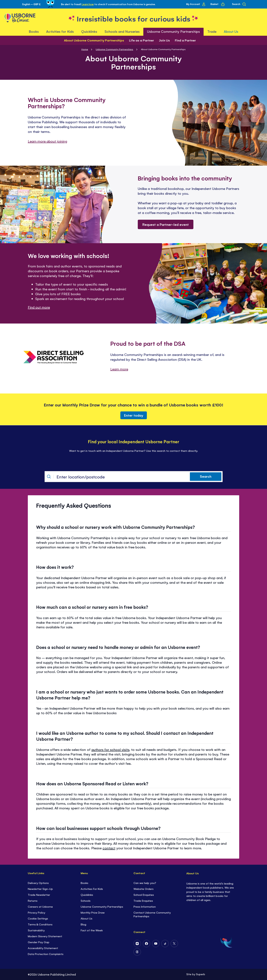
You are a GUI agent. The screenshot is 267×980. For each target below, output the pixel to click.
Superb (201, 974)
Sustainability (36, 930)
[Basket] (217, 4)
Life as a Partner (141, 40)
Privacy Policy (37, 912)
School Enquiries (144, 895)
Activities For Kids (92, 889)
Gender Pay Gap (39, 942)
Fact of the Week (92, 930)
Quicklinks (87, 895)
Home (85, 49)
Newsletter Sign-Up (40, 889)
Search (206, 476)
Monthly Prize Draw (93, 912)
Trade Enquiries (143, 901)
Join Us (164, 40)
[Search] (239, 4)
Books (84, 883)
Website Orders (144, 889)
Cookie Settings (38, 918)
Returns (33, 901)
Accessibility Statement (43, 948)
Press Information (145, 906)
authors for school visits (110, 749)
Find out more (39, 307)
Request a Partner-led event (166, 224)
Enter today (134, 415)
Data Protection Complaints (46, 954)
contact (109, 848)
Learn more (119, 369)
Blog (83, 924)
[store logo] (134, 18)
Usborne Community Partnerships (114, 49)
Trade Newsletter (39, 895)
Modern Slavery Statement (45, 936)
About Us (86, 918)
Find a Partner (185, 40)
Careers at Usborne (40, 906)
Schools (86, 901)
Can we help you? (145, 883)
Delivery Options (38, 883)
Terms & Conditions (40, 924)
